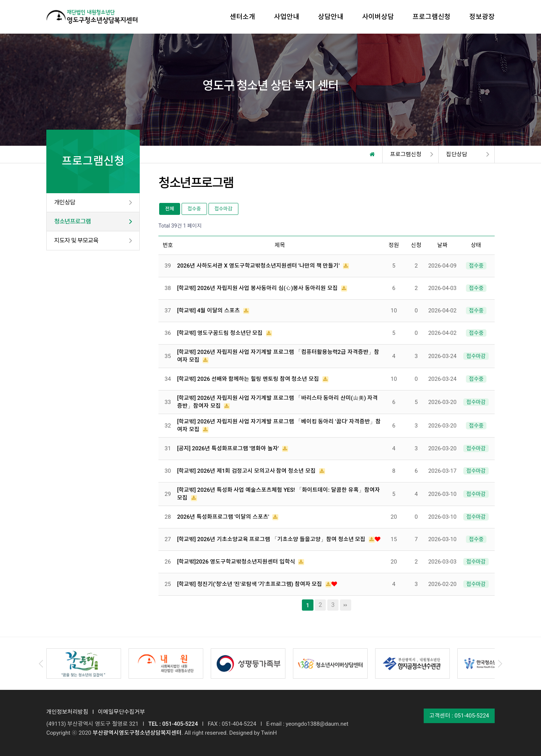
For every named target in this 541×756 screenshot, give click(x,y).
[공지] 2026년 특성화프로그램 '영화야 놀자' (229, 448)
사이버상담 (378, 17)
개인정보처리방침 (67, 712)
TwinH (269, 733)
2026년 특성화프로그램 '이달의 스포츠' (224, 517)
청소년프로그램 (72, 221)
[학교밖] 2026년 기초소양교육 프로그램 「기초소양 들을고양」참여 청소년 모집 (272, 539)
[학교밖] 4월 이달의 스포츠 (209, 311)
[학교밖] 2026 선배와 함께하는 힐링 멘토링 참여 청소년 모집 (249, 379)
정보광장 (482, 17)
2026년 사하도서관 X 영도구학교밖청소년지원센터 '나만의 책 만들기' (259, 266)
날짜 (442, 245)
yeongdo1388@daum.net (317, 724)
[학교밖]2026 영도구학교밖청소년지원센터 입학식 (237, 562)
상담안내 (331, 17)
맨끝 (346, 605)
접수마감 (223, 209)
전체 (170, 209)
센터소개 (242, 17)
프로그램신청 (432, 17)
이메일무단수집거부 (121, 712)
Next (500, 664)
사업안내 (287, 17)
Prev (41, 664)
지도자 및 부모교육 (76, 240)
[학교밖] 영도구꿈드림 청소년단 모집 (221, 333)
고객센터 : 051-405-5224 (459, 716)
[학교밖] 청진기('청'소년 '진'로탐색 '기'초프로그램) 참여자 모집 (250, 584)
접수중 (194, 209)
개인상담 (65, 202)
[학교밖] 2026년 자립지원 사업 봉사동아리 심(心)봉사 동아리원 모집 (258, 288)
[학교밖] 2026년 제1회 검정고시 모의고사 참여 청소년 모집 (247, 471)
